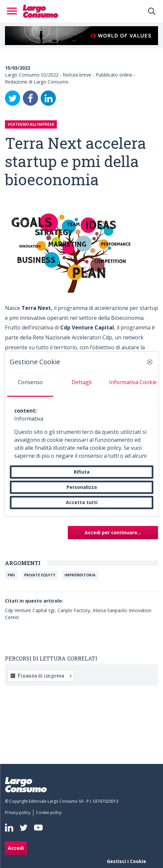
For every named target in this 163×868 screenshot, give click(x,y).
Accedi (16, 848)
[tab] (30, 385)
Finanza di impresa (44, 676)
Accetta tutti (82, 502)
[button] (150, 362)
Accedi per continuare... (113, 532)
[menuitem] (19, 813)
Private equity (40, 575)
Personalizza (82, 487)
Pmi (11, 575)
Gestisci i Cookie (126, 861)
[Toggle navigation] (14, 11)
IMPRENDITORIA (80, 575)
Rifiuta (82, 472)
